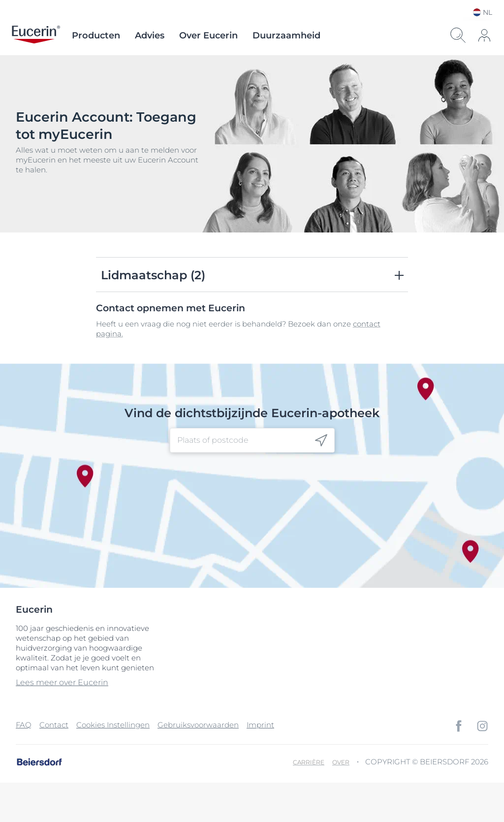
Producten (96, 35)
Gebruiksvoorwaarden (198, 725)
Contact (54, 725)
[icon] (484, 35)
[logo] (36, 35)
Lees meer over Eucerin (62, 682)
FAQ (24, 725)
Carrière (309, 762)
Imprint (260, 725)
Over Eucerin (208, 35)
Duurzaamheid (286, 35)
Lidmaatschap (153, 275)
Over (341, 762)
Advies (150, 35)
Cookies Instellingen (113, 725)
